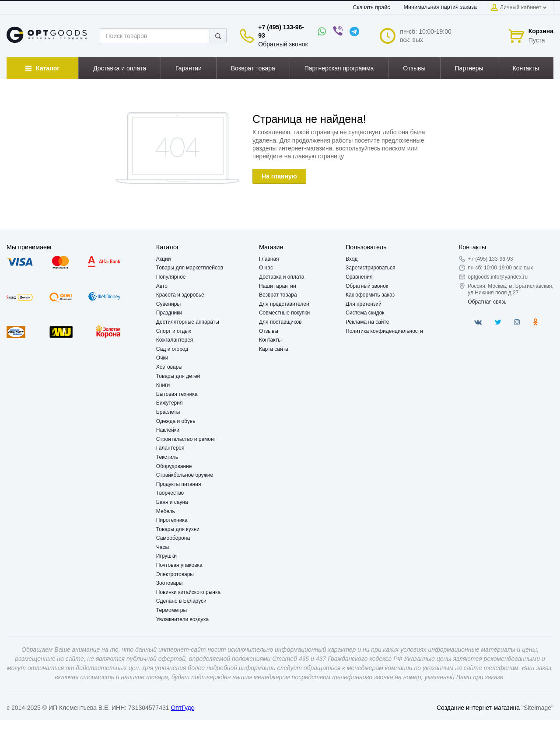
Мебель (166, 511)
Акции (164, 259)
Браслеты (168, 412)
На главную (279, 176)
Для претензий (364, 304)
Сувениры (168, 304)
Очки (162, 358)
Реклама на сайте (367, 322)
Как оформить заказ (370, 295)
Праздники (169, 313)
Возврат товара (278, 295)
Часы (163, 547)
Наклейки (168, 430)
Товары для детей (178, 376)
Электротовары (175, 574)
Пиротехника (172, 520)
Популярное (171, 277)
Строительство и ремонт (186, 439)
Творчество (170, 493)
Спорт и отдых (174, 331)
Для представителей (284, 304)
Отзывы (269, 331)
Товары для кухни (178, 529)
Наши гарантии (278, 286)
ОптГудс (182, 708)
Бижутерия (170, 403)
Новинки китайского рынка (188, 592)
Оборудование (174, 466)
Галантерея (170, 448)
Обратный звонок (283, 44)
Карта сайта (274, 349)
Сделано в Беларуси (181, 601)
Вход (352, 259)
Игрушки (166, 556)
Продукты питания (179, 484)
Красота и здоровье (180, 295)
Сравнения (359, 277)
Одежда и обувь (176, 421)
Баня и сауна (172, 502)
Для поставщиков (280, 322)
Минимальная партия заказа (440, 7)
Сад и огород (172, 349)
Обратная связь (487, 302)
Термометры (171, 610)
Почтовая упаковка (179, 565)
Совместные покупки (284, 313)
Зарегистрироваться (370, 268)
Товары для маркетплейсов (190, 268)
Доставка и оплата (282, 277)
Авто (162, 286)
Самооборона (173, 538)
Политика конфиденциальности (384, 331)
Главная (269, 259)
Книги (163, 385)
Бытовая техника (177, 394)
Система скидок (365, 313)
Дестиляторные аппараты (188, 322)
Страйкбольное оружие (185, 475)
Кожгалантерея (175, 340)
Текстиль (167, 457)
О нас (266, 268)
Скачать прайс (372, 7)
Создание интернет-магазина (478, 708)
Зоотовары (170, 583)
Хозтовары (169, 367)
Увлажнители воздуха (182, 619)
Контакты (270, 340)
